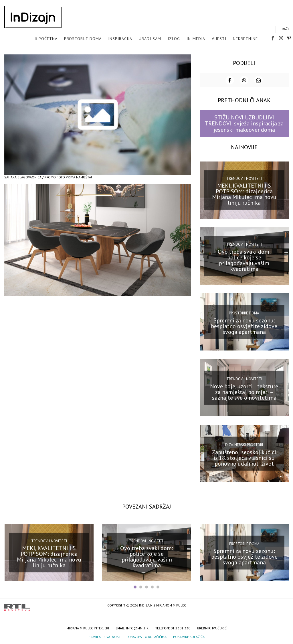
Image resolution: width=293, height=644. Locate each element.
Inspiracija (120, 39)
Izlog (174, 39)
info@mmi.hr (137, 628)
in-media (196, 39)
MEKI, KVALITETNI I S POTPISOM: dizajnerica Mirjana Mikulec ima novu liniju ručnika (244, 194)
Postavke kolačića (189, 636)
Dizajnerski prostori (244, 444)
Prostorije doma (83, 39)
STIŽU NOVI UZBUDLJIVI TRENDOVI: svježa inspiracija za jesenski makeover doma (244, 123)
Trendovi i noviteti (244, 178)
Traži (284, 29)
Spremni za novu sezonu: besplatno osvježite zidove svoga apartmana (244, 326)
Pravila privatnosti (105, 636)
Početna (48, 39)
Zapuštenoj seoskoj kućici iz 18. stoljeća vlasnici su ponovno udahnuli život (244, 457)
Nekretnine (245, 39)
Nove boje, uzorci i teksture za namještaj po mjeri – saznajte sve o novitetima (244, 391)
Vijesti (219, 39)
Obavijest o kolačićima (147, 636)
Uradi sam (150, 39)
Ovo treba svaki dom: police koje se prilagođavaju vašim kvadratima (244, 259)
